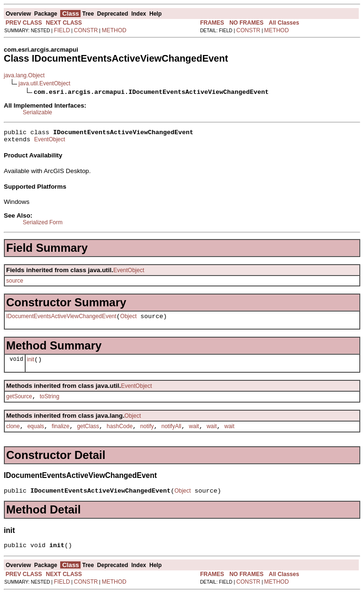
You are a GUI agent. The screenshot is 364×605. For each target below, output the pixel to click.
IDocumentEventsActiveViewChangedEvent (61, 321)
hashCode (120, 435)
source (15, 284)
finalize (60, 435)
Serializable (37, 112)
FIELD (62, 30)
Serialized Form (43, 225)
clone (13, 435)
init (31, 365)
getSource (19, 403)
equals (36, 435)
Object (129, 321)
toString (50, 403)
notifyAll (172, 435)
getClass (88, 435)
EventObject (50, 142)
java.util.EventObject (44, 83)
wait (194, 435)
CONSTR (86, 30)
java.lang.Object (24, 75)
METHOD (114, 30)
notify (147, 435)
